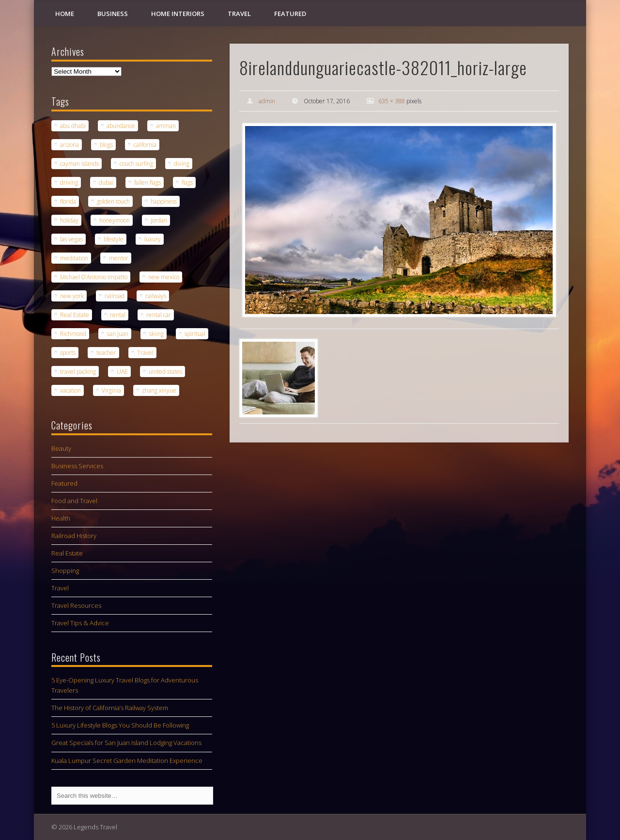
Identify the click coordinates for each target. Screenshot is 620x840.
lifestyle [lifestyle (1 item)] (114, 239)
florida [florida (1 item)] (68, 201)
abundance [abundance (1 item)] (121, 126)
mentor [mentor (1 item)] (119, 258)
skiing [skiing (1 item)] (156, 334)
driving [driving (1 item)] (69, 182)
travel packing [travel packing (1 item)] (78, 372)
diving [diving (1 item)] (182, 164)
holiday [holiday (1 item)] (69, 220)
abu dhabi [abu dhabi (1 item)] (73, 126)
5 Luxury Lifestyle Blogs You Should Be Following (120, 725)
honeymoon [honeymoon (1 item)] (115, 220)
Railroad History (74, 536)
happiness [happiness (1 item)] (164, 201)
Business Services (77, 466)
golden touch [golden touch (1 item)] (113, 201)
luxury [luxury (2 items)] (153, 239)
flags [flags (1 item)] (187, 182)
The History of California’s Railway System (110, 708)
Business (113, 14)
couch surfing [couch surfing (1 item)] (136, 164)
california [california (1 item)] (145, 145)
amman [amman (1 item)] (166, 126)
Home (65, 14)
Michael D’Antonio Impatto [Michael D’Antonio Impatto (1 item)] (94, 277)
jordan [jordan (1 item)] (159, 220)
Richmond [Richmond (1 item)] (73, 334)
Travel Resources (76, 605)
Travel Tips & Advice (80, 623)
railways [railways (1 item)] (156, 296)
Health (61, 518)
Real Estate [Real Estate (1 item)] (75, 315)
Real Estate (67, 553)
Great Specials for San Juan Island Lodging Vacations (126, 743)
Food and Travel (74, 501)
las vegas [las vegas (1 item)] (71, 239)
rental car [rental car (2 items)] (159, 315)
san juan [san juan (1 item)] (118, 334)
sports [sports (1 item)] (68, 353)
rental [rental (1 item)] (118, 315)
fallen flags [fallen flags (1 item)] (147, 182)
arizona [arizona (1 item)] (70, 145)
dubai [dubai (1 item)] (106, 182)
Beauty (61, 448)
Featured (290, 14)
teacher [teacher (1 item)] (106, 353)
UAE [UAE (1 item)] (122, 372)
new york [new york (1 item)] (72, 296)
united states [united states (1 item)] (165, 372)
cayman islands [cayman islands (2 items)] (79, 164)
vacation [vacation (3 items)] (70, 390)
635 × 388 (392, 101)
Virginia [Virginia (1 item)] (111, 390)
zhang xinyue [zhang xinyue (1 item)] (159, 390)
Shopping (65, 571)
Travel (239, 14)
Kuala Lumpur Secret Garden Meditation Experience (127, 761)
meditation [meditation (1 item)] (74, 258)
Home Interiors (178, 14)
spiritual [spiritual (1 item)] (195, 334)
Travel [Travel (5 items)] (145, 353)
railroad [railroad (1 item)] (115, 296)
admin (267, 101)
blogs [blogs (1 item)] (106, 145)
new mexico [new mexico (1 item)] (164, 277)
